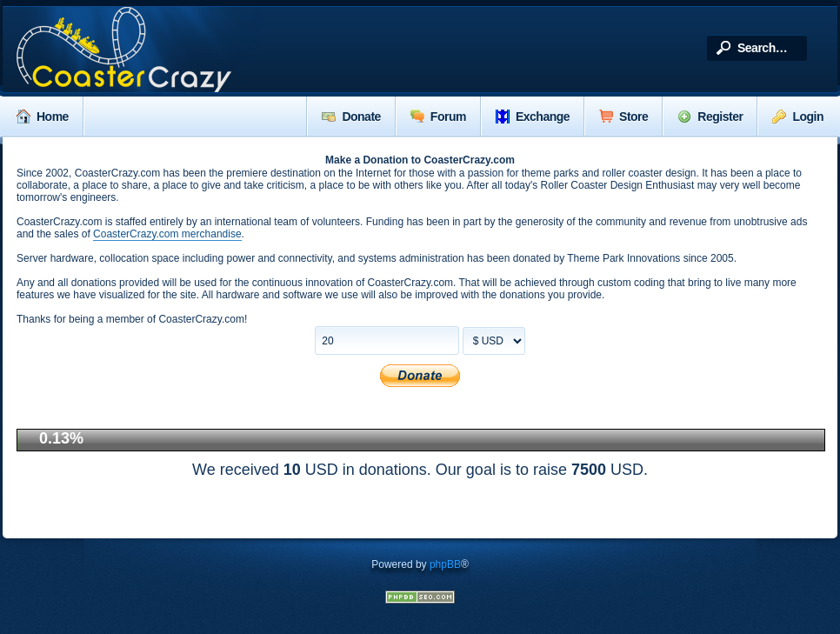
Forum (438, 117)
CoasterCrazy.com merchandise (167, 234)
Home (43, 117)
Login (798, 117)
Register (710, 117)
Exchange (533, 117)
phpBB (445, 564)
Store (623, 117)
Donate (351, 117)
